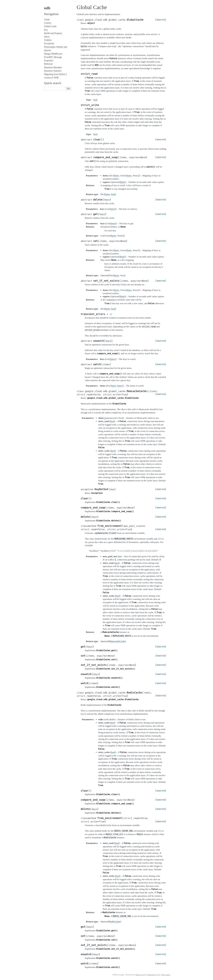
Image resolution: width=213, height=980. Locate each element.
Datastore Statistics (53, 71)
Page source (166, 975)
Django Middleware (53, 54)
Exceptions (49, 43)
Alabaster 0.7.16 (154, 975)
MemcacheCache (117, 641)
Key (46, 30)
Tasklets (48, 40)
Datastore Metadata (53, 67)
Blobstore (48, 64)
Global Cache (50, 26)
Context (48, 23)
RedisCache (115, 922)
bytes (108, 194)
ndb (47, 8)
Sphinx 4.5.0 (140, 975)
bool (95, 100)
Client (47, 19)
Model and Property (53, 33)
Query (47, 37)
